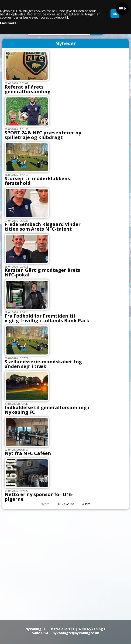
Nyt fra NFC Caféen (28, 453)
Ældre (90, 504)
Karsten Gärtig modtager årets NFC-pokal (42, 272)
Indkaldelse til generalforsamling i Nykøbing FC (47, 410)
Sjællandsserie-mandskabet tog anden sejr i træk (43, 364)
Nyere (42, 504)
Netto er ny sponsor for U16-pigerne (39, 497)
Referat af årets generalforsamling (28, 89)
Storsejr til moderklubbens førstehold (37, 181)
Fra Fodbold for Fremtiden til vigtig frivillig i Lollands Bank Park (47, 318)
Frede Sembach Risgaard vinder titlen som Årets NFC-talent (43, 227)
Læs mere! (9, 23)
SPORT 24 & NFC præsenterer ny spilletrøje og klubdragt (43, 135)
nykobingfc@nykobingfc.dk (76, 633)
